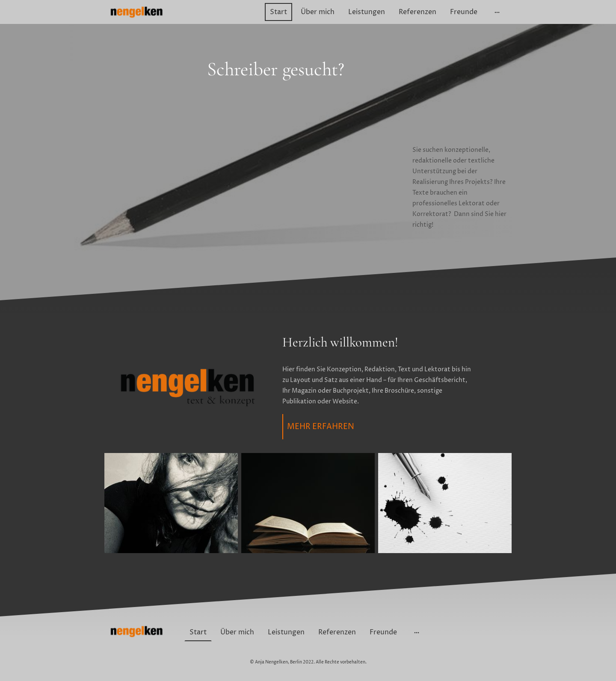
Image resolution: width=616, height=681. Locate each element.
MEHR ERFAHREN (321, 427)
